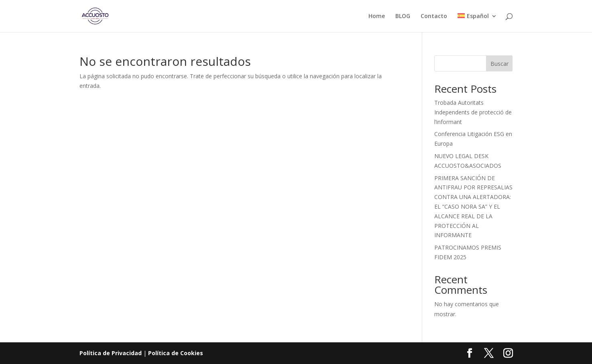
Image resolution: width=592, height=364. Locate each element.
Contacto (434, 16)
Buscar (499, 64)
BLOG (403, 16)
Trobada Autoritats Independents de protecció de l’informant (473, 112)
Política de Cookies (176, 353)
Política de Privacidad (111, 353)
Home (377, 16)
